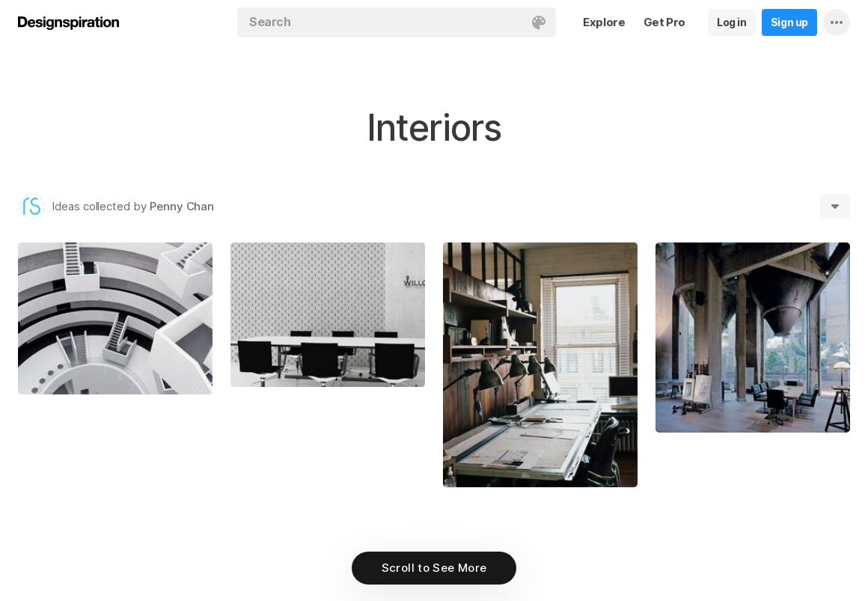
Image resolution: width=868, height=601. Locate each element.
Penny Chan (182, 206)
